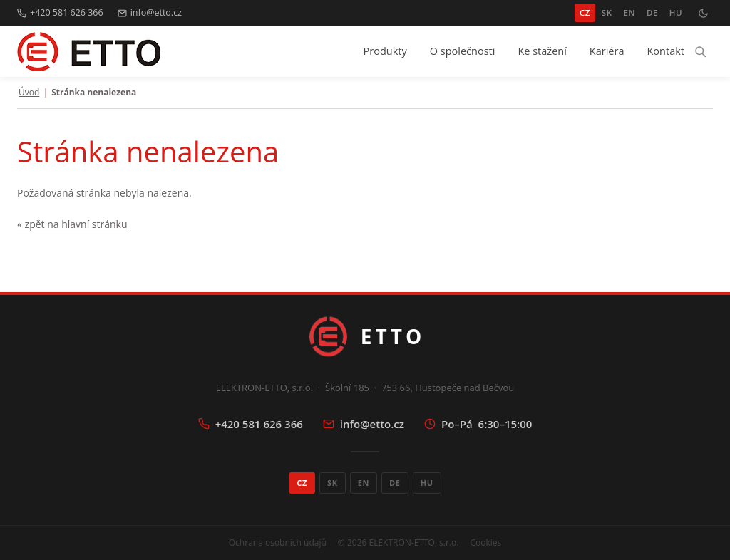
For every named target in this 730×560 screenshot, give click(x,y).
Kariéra (607, 51)
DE (652, 12)
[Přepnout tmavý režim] (703, 13)
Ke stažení (542, 51)
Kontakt (665, 51)
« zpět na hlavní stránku (72, 224)
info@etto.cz (150, 12)
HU (676, 12)
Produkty (385, 51)
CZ (585, 12)
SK (607, 12)
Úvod (29, 93)
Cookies (485, 543)
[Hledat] (700, 51)
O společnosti (463, 51)
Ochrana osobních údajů (278, 543)
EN (629, 12)
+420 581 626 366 (60, 12)
